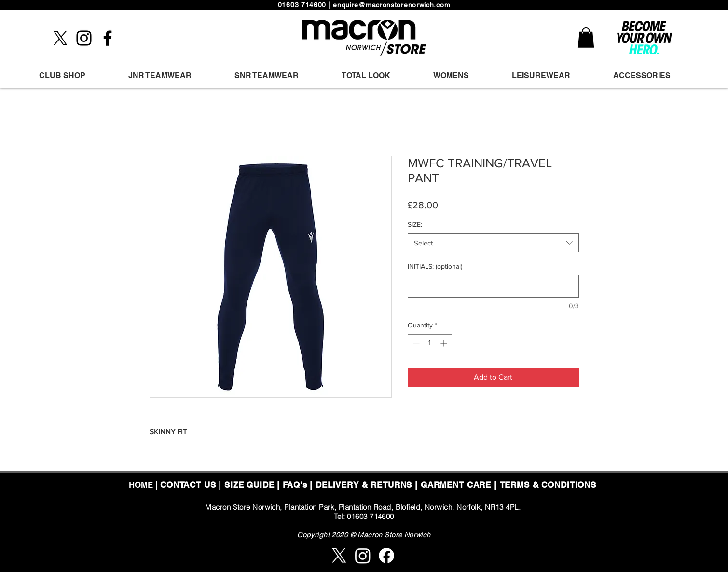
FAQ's (295, 485)
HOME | (144, 485)
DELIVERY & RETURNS (364, 485)
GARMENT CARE (456, 485)
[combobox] (493, 243)
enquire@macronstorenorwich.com (391, 5)
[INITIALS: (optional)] (493, 286)
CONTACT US (188, 485)
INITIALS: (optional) (435, 266)
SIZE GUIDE (249, 485)
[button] (586, 38)
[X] (60, 38)
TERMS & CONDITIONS (548, 485)
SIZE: (415, 224)
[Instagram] (84, 38)
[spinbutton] (430, 343)
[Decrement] (415, 343)
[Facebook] (108, 38)
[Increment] (445, 343)
